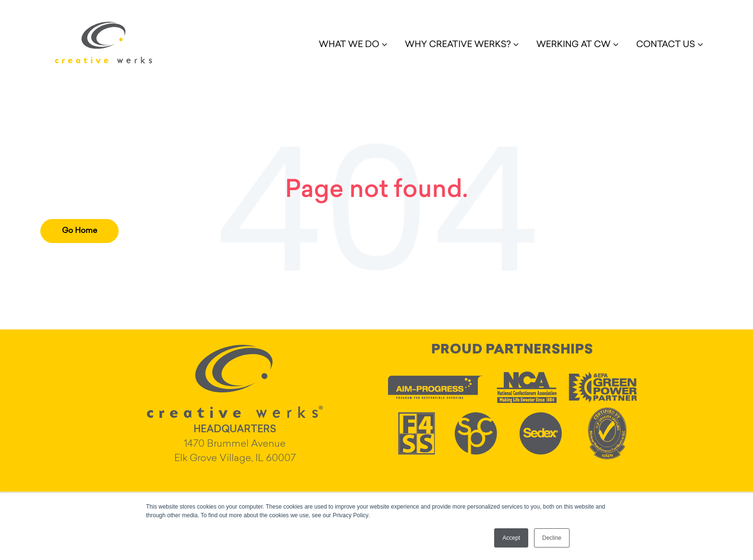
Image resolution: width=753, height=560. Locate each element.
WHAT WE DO (349, 45)
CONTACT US (666, 45)
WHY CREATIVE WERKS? (458, 45)
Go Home (79, 231)
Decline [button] (552, 538)
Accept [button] (511, 538)
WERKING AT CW (574, 45)
